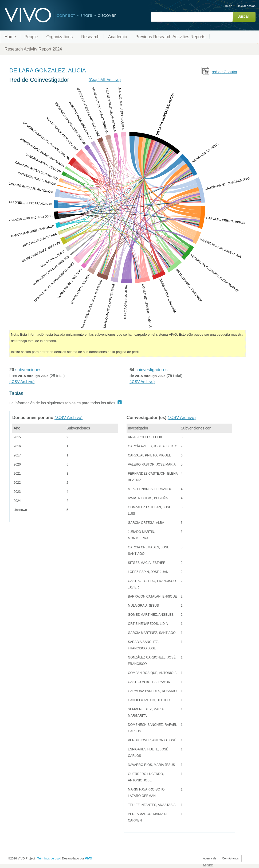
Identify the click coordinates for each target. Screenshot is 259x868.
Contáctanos (230, 858)
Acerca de (210, 858)
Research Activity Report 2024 (33, 49)
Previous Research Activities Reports (170, 37)
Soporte (208, 865)
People (31, 37)
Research (90, 37)
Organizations (60, 37)
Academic (117, 37)
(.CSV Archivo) (22, 382)
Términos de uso (48, 858)
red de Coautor (225, 72)
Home (10, 37)
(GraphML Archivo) (105, 80)
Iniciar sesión (247, 6)
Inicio (229, 6)
